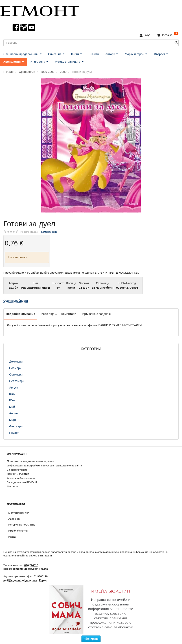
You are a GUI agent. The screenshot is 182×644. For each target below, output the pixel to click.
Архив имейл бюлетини (21, 478)
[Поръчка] (168, 35)
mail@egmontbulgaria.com (20, 580)
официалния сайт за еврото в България (28, 555)
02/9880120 (41, 576)
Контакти (12, 486)
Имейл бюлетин (18, 531)
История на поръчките (22, 525)
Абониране (91, 639)
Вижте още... (48, 314)
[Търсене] (176, 43)
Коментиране (49, 232)
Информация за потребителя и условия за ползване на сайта (44, 465)
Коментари (69, 314)
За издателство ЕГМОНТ (22, 482)
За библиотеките (17, 470)
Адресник (14, 519)
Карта (44, 569)
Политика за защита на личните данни (30, 461)
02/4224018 (31, 565)
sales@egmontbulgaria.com (21, 569)
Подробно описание (20, 314)
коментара (29, 232)
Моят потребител (19, 513)
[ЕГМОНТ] (39, 10)
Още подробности (16, 301)
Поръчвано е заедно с (96, 314)
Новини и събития (18, 474)
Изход (12, 537)
